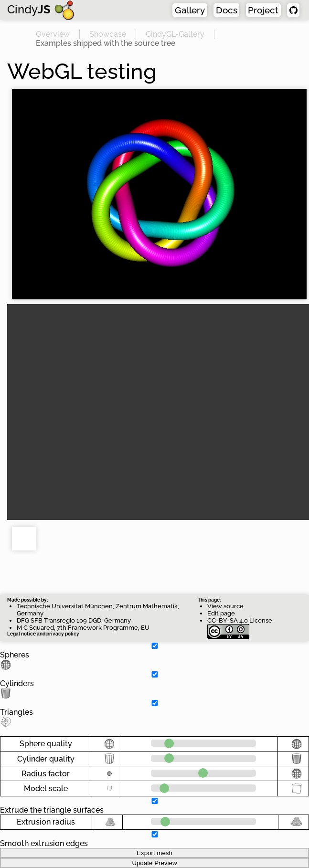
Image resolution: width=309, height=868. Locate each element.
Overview (53, 34)
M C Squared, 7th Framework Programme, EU (83, 628)
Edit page (221, 613)
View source (225, 606)
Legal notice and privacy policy (43, 634)
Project (265, 10)
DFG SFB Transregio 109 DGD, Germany (74, 620)
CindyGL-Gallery (175, 34)
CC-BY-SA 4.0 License (240, 624)
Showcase (108, 34)
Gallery (194, 10)
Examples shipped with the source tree (106, 43)
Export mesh (154, 853)
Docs (229, 10)
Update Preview (154, 863)
